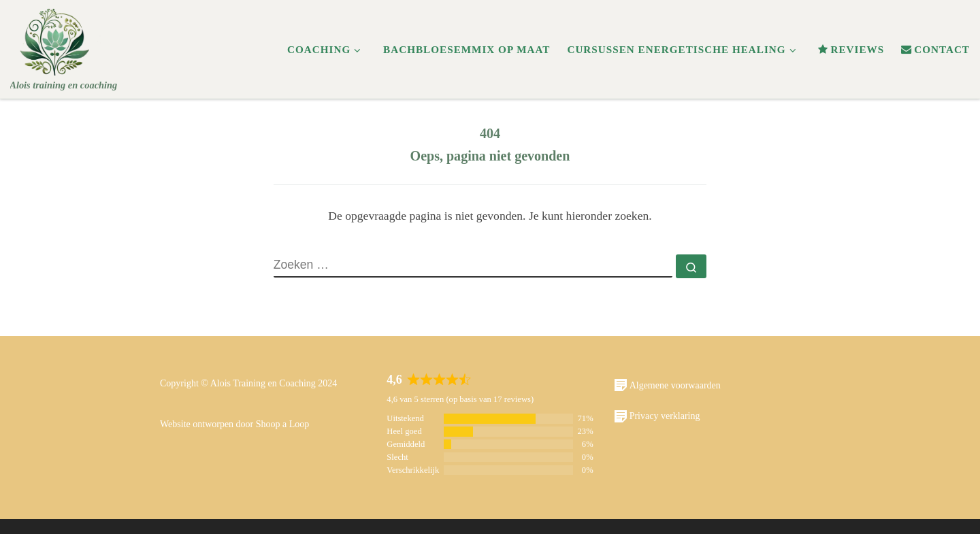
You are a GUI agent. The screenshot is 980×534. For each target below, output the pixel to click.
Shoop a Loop (283, 424)
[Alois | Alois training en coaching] (56, 39)
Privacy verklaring (657, 416)
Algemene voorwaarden (667, 385)
